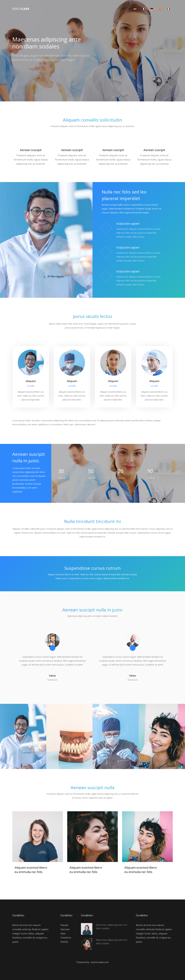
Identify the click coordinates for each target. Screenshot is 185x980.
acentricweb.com (100, 962)
